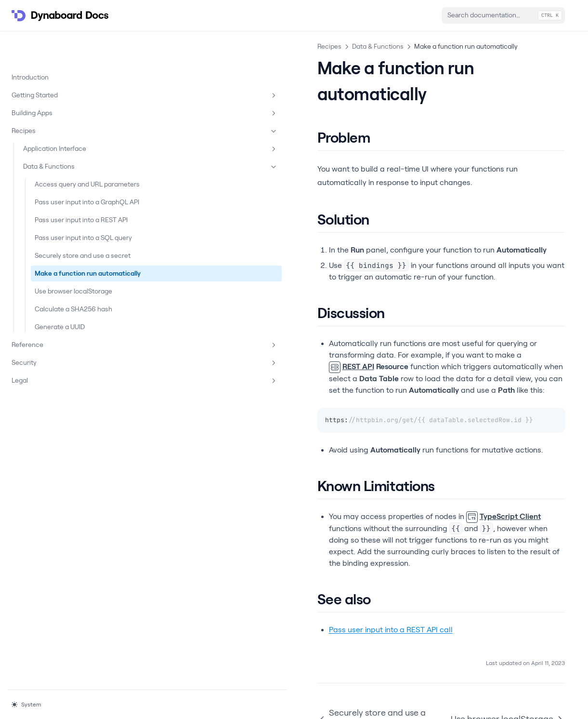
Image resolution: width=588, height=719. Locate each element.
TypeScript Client (333, 442)
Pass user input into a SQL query (67, 242)
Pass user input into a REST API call (220, 532)
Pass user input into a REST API (67, 214)
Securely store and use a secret (69, 270)
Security (59, 413)
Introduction (30, 46)
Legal (59, 431)
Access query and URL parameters (69, 158)
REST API (181, 304)
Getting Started (59, 65)
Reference (59, 395)
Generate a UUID (60, 377)
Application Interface (65, 118)
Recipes (59, 100)
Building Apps (59, 82)
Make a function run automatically (66, 298)
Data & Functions (65, 136)
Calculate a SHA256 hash (65, 354)
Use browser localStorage (54, 326)
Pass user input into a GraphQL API (67, 186)
